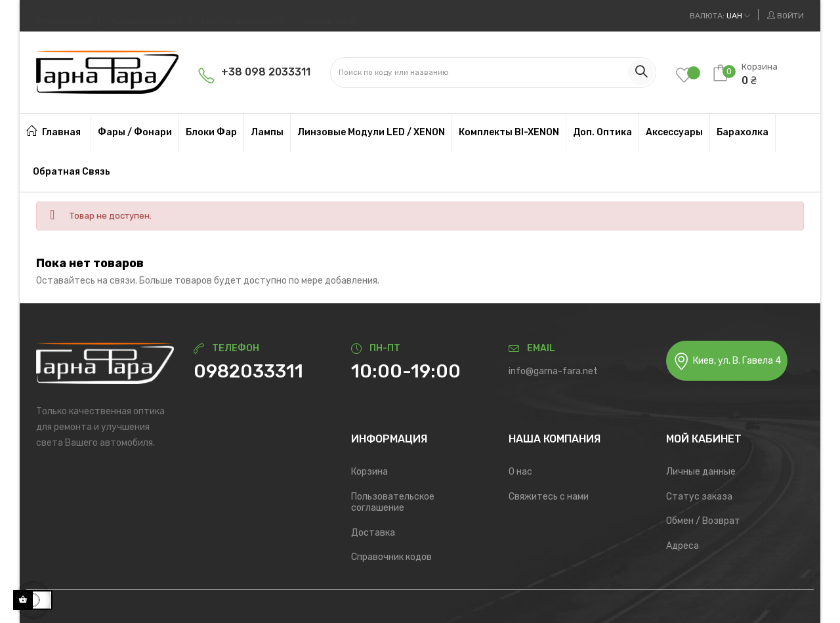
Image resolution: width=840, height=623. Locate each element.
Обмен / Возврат (703, 521)
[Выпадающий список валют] (720, 16)
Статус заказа (699, 497)
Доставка (373, 533)
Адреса (682, 546)
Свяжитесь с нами (549, 497)
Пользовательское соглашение (393, 503)
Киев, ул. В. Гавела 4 (727, 361)
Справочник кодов (391, 557)
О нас (520, 472)
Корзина (369, 472)
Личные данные (701, 472)
